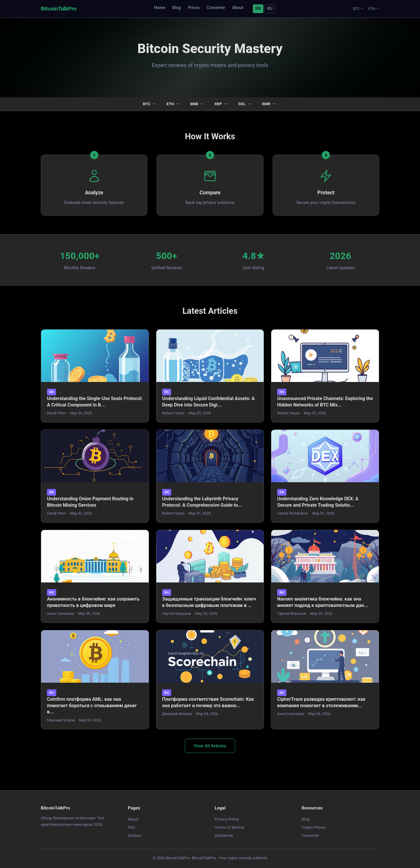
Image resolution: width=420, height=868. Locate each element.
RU (270, 9)
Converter (216, 8)
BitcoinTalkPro (59, 9)
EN (258, 9)
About (238, 8)
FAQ (131, 827)
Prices (194, 8)
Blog (177, 8)
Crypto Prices (313, 827)
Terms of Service (230, 827)
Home (160, 8)
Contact (135, 835)
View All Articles (210, 746)
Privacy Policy (227, 819)
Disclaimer (224, 835)
